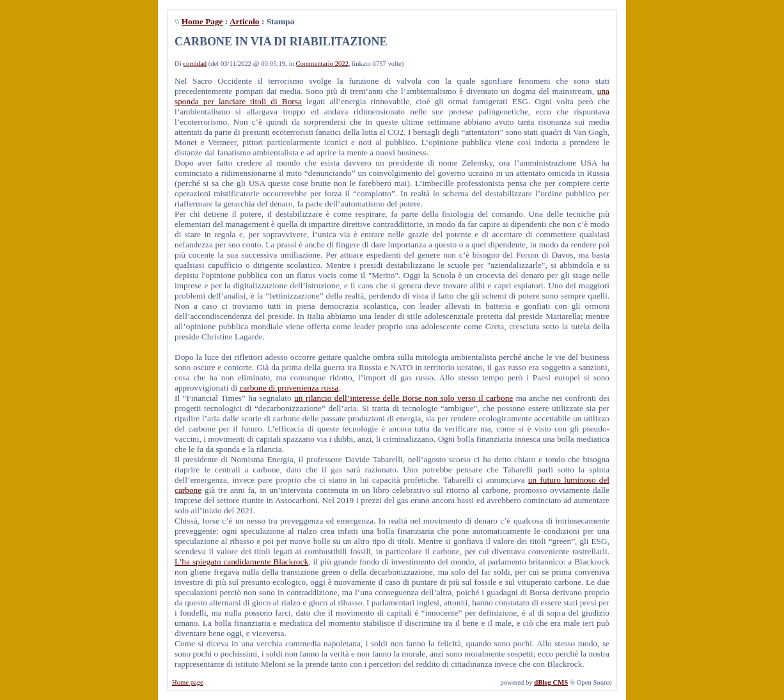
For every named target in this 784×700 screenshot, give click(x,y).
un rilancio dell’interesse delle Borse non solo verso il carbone (404, 398)
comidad (195, 64)
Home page (188, 682)
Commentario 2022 (322, 64)
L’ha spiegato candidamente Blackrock (241, 562)
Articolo (245, 21)
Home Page (202, 21)
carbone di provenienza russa (289, 388)
